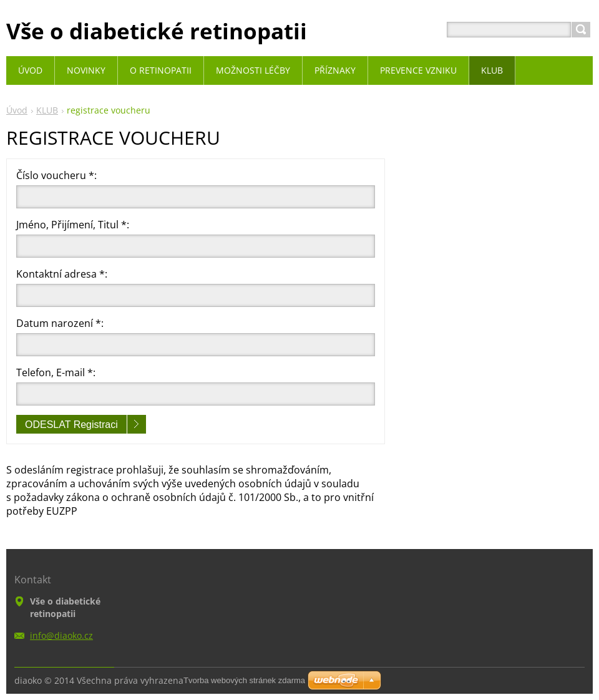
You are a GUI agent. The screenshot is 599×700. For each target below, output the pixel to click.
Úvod (17, 110)
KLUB (47, 110)
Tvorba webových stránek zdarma (244, 680)
